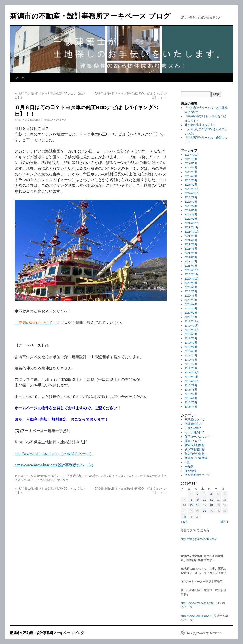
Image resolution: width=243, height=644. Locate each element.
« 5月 (185, 522)
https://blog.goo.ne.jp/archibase (199, 539)
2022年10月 (192, 193)
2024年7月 (191, 163)
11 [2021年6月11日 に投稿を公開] (211, 500)
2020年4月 (191, 304)
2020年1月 (191, 317)
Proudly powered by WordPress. (204, 633)
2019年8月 (191, 338)
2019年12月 (192, 321)
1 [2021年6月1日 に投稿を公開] (191, 494)
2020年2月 (191, 313)
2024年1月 (191, 172)
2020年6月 (191, 296)
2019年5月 (191, 351)
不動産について (195, 420)
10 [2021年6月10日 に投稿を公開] (204, 500)
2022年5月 (191, 210)
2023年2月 (191, 185)
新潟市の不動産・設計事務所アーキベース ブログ (90, 16)
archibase (60, 120)
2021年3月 (191, 257)
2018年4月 (191, 407)
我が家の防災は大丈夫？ (200, 125)
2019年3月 (191, 360)
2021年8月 (191, 240)
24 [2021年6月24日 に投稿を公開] (204, 511)
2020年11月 (192, 274)
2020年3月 (191, 308)
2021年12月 (192, 223)
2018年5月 (191, 402)
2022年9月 (191, 197)
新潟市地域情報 (195, 449)
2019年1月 (191, 368)
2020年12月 (192, 270)
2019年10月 (192, 330)
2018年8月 (191, 390)
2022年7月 (191, 202)
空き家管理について (197, 475)
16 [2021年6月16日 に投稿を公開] (198, 505)
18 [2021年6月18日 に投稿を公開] (211, 505)
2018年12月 (192, 373)
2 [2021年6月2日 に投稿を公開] (198, 494)
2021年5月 (191, 249)
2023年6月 (191, 180)
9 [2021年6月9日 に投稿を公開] (198, 500)
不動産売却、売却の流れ (83, 476)
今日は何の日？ (41, 476)
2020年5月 (191, 300)
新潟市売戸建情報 (196, 458)
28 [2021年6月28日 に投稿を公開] (184, 517)
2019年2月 (191, 364)
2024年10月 (192, 155)
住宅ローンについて (197, 437)
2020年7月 (191, 291)
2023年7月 (191, 176)
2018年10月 (192, 381)
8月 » (225, 522)
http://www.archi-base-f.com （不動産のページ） (54, 454)
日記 (55, 476)
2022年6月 (191, 206)
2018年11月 (192, 377)
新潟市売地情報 (195, 454)
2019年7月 (191, 343)
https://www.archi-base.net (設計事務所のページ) (54, 465)
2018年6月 (191, 398)
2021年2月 (191, 261)
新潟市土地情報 (195, 445)
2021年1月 (191, 266)
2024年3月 (191, 168)
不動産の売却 (193, 424)
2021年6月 (191, 244)
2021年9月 (191, 236)
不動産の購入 (193, 428)
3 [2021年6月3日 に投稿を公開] (205, 494)
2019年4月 (191, 355)
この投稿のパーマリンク (53, 480)
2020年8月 (191, 287)
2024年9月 (191, 159)
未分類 (189, 467)
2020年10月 (192, 279)
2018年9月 (191, 385)
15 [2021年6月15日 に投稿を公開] (191, 505)
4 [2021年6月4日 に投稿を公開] (211, 494)
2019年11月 (192, 326)
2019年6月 (191, 347)
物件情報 (190, 471)
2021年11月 (192, 227)
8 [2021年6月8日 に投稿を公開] (191, 500)
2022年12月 (192, 189)
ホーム (20, 77)
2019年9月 (191, 334)
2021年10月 (192, 232)
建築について (193, 441)
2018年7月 (191, 394)
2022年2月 (191, 219)
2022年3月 (191, 215)
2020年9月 (191, 283)
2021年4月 (191, 253)
